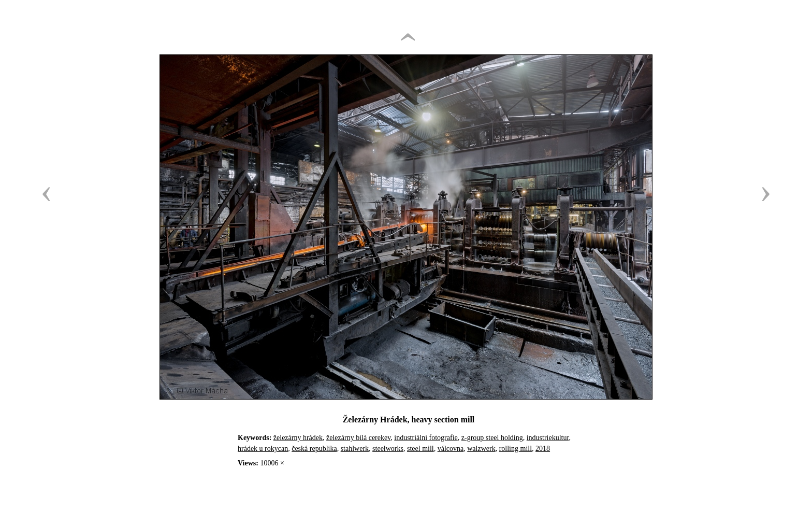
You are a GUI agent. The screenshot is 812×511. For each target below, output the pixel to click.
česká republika (314, 449)
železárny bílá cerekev (358, 438)
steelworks (388, 449)
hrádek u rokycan (263, 449)
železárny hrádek (298, 438)
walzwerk (481, 449)
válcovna (451, 449)
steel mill (421, 449)
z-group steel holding (492, 438)
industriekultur (548, 438)
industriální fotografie (426, 438)
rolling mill (516, 449)
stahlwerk (355, 449)
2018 (543, 449)
